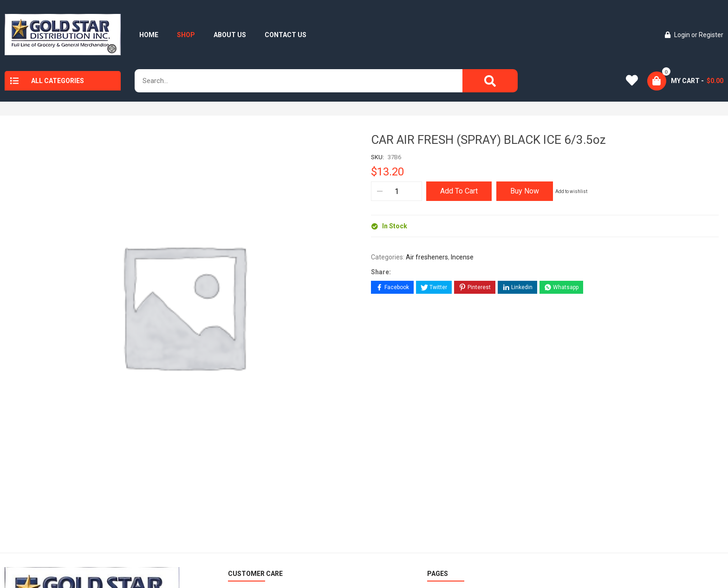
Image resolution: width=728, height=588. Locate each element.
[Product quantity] (396, 191)
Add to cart (459, 191)
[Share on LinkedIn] (517, 287)
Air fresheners (427, 257)
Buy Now (525, 191)
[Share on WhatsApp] (561, 287)
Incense (462, 257)
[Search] (490, 81)
